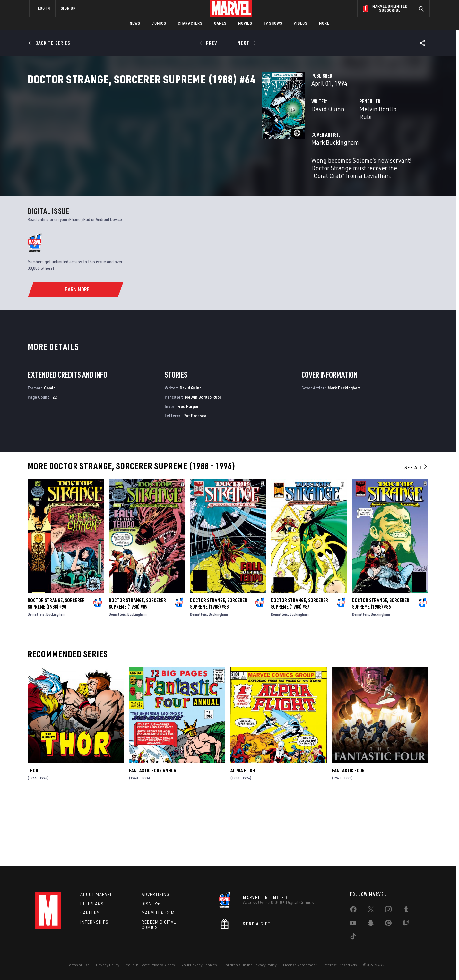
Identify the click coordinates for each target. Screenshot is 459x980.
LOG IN (44, 8)
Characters (190, 23)
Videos (300, 23)
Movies (245, 23)
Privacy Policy (108, 965)
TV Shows (273, 23)
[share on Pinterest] (388, 924)
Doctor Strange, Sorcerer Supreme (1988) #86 (381, 668)
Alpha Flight (244, 835)
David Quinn (164, 137)
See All (416, 532)
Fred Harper (188, 471)
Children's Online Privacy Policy (250, 965)
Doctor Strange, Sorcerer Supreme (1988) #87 (299, 668)
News (135, 23)
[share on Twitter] (371, 910)
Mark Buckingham (171, 163)
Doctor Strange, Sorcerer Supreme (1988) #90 (56, 668)
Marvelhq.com (158, 913)
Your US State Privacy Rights (150, 965)
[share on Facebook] (353, 911)
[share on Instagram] (388, 910)
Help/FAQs (92, 904)
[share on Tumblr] (406, 910)
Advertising (156, 894)
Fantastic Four (348, 835)
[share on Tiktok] (353, 938)
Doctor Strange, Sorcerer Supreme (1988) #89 (137, 668)
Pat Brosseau (196, 480)
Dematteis (36, 679)
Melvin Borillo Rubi (303, 137)
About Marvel (96, 894)
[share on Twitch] (406, 924)
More (324, 23)
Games (220, 23)
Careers (90, 913)
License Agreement (300, 965)
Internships (94, 922)
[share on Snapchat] (371, 924)
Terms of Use (78, 965)
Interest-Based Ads (340, 965)
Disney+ (151, 904)
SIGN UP (68, 8)
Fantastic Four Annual (154, 835)
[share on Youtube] (353, 924)
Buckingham (56, 679)
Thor (33, 835)
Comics (159, 23)
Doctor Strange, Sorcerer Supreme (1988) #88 (219, 668)
